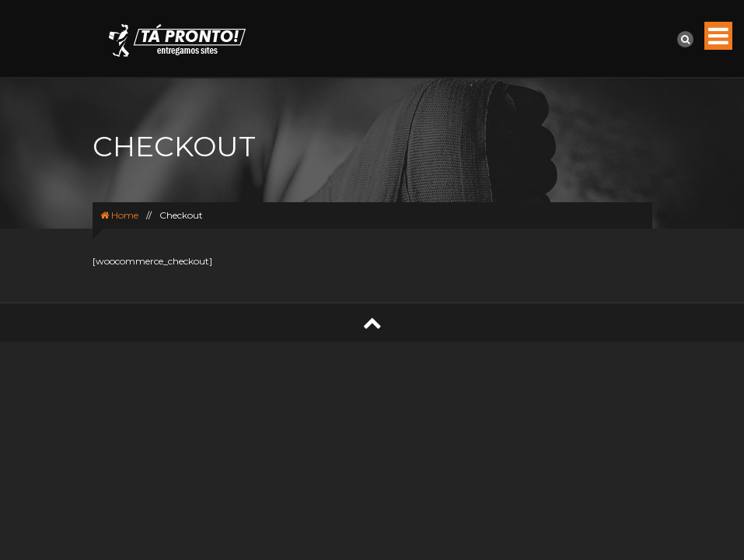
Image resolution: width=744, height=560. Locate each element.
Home (119, 215)
